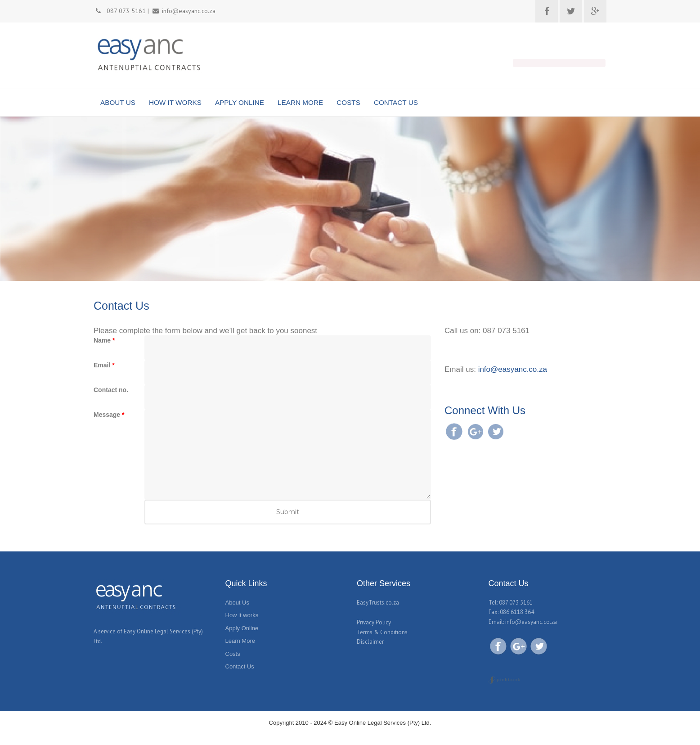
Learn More (240, 641)
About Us (237, 603)
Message (109, 415)
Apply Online (242, 628)
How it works (242, 615)
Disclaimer (370, 642)
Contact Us (240, 666)
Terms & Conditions (382, 632)
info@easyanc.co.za (513, 369)
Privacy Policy (374, 622)
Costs (233, 654)
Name (104, 340)
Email (104, 365)
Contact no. (111, 390)
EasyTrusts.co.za (378, 603)
